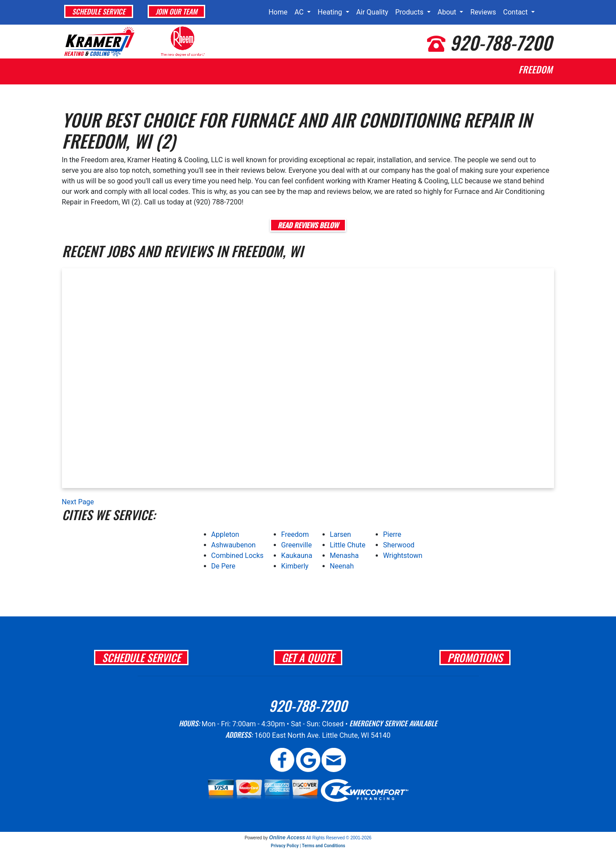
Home (278, 12)
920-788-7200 (501, 42)
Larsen (341, 534)
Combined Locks (237, 556)
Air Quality (372, 12)
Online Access (287, 838)
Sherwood (399, 545)
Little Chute (348, 545)
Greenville (297, 545)
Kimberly (295, 566)
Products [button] (410, 12)
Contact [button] (516, 12)
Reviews (483, 12)
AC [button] (300, 12)
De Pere (223, 566)
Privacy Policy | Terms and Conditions (308, 846)
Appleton (225, 534)
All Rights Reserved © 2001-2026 (339, 838)
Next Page (78, 502)
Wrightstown (403, 556)
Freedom (295, 534)
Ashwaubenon (234, 545)
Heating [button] (331, 12)
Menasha (344, 556)
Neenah (342, 566)
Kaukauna (297, 556)
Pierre (392, 534)
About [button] (448, 12)
